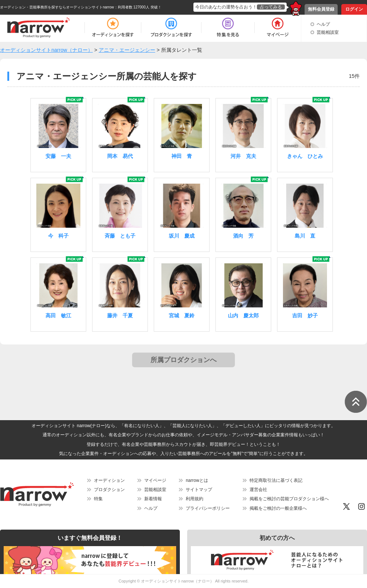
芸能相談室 (328, 32)
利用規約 (195, 499)
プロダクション (109, 490)
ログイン (354, 9)
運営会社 (258, 490)
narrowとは (197, 480)
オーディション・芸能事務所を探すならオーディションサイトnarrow (57, 7)
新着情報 (153, 499)
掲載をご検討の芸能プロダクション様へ (289, 499)
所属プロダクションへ (183, 360)
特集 (98, 499)
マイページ (155, 480)
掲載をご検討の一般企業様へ (278, 508)
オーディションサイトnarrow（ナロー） (177, 581)
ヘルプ (323, 24)
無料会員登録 (321, 9)
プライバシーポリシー (208, 508)
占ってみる (271, 7)
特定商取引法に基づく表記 (276, 480)
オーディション (109, 480)
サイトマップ (199, 490)
